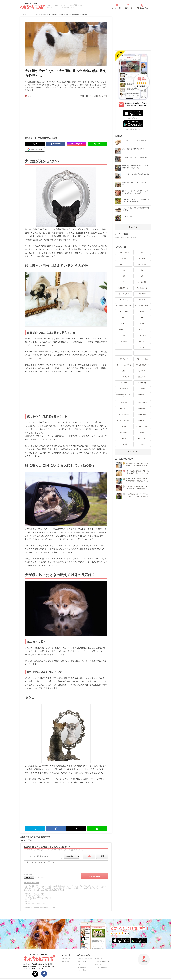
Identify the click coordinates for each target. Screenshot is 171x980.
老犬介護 (124, 403)
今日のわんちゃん (67, 959)
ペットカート (124, 353)
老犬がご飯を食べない (124, 421)
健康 (142, 270)
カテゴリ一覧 (116, 8)
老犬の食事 (142, 409)
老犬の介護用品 (142, 403)
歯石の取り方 (142, 438)
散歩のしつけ (124, 300)
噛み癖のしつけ (142, 288)
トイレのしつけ (124, 294)
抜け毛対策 (124, 432)
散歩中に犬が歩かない (142, 306)
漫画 (124, 276)
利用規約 (80, 964)
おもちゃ (124, 341)
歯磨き (124, 438)
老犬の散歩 (142, 415)
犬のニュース (124, 264)
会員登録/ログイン (143, 8)
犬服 (124, 371)
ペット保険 (65, 962)
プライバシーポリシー (102, 962)
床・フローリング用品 (124, 365)
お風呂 (142, 432)
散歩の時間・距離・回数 (124, 306)
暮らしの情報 (142, 264)
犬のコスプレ (142, 371)
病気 (124, 270)
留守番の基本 (142, 383)
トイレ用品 (124, 318)
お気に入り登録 (102, 96)
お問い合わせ (82, 967)
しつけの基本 (142, 282)
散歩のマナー (124, 312)
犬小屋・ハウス (124, 329)
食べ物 (124, 258)
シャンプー (142, 341)
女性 (89, 856)
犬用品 (142, 312)
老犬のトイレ (124, 409)
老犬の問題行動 (124, 415)
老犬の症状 (124, 426)
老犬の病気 (142, 421)
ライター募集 (82, 970)
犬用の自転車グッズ (142, 365)
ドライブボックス (142, 359)
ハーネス (142, 329)
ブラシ (142, 347)
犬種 (142, 252)
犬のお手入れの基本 (142, 426)
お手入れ (142, 258)
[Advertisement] (45, 115)
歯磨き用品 (142, 335)
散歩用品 (142, 300)
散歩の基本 (142, 294)
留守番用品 (142, 389)
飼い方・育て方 (124, 252)
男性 (102, 856)
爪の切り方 (124, 444)
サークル (124, 324)
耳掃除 (142, 444)
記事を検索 (128, 8)
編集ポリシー (82, 962)
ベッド (142, 324)
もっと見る (133, 227)
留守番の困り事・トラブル (124, 396)
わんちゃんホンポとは (85, 959)
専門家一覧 (99, 959)
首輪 (124, 335)
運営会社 (98, 964)
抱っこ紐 (124, 383)
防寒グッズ (142, 377)
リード (124, 347)
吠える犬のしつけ (124, 288)
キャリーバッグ (142, 353)
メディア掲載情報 (101, 967)
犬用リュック (124, 359)
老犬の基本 (142, 395)
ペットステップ (124, 377)
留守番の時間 (124, 389)
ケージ (142, 318)
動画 (142, 276)
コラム (124, 282)
